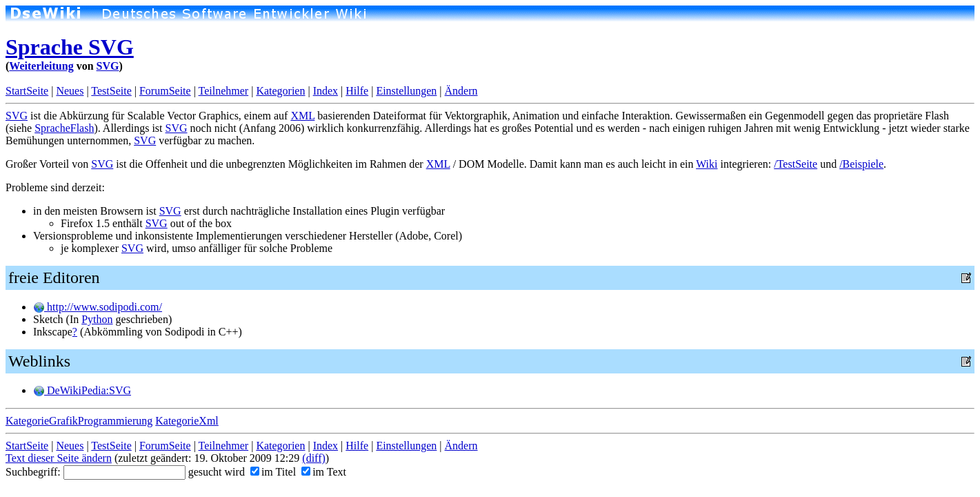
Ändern (461, 91)
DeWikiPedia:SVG (82, 390)
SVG (108, 66)
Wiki (707, 164)
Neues (70, 91)
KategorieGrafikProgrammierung (79, 421)
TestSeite (111, 91)
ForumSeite (165, 91)
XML (302, 116)
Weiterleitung (41, 66)
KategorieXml (187, 421)
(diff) (313, 458)
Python (97, 319)
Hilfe (357, 91)
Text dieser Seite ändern (59, 458)
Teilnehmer (224, 91)
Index (326, 91)
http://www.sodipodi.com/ (98, 307)
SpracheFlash (64, 128)
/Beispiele (861, 164)
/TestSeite (796, 164)
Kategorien (280, 91)
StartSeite (27, 91)
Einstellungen (406, 91)
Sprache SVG (70, 47)
